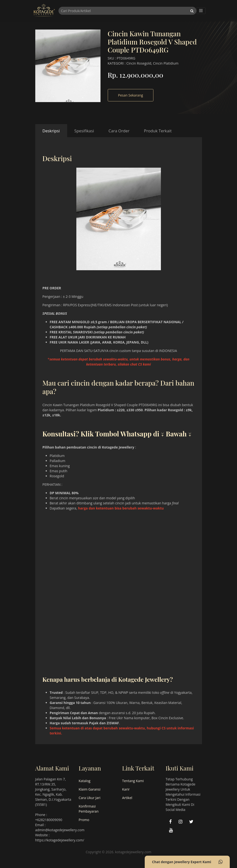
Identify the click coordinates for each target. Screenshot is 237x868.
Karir (126, 789)
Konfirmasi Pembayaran (89, 809)
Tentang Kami (133, 781)
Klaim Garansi (90, 789)
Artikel (127, 798)
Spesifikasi (84, 131)
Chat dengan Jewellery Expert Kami (187, 862)
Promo (84, 820)
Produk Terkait (158, 131)
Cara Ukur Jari (90, 798)
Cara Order (119, 131)
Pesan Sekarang (131, 95)
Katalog (85, 781)
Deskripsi (51, 131)
